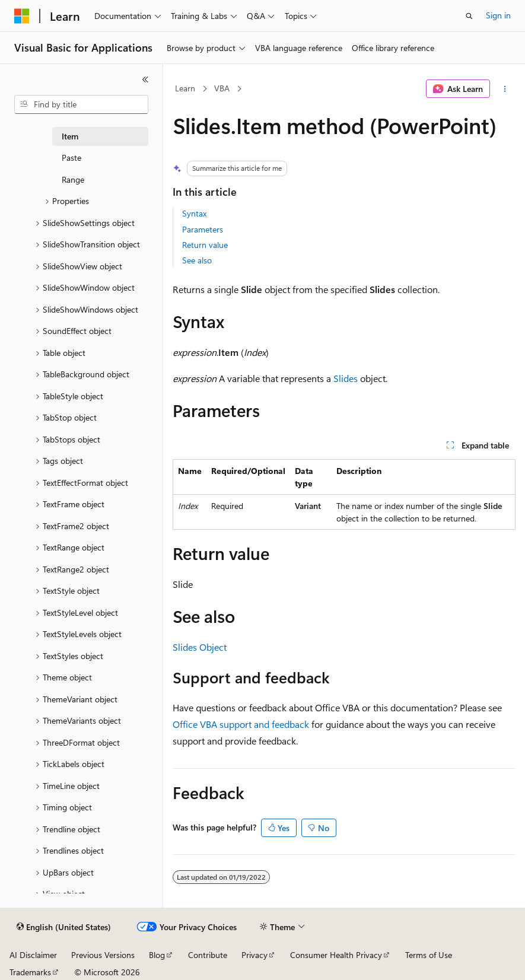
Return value (205, 245)
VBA (222, 88)
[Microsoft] (22, 16)
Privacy (254, 955)
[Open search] (469, 16)
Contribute (208, 955)
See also (197, 260)
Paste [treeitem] (71, 157)
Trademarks (30, 972)
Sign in (498, 15)
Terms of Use (429, 955)
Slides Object (200, 647)
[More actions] (505, 89)
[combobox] (81, 104)
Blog (157, 955)
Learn (185, 88)
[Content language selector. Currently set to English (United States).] (64, 927)
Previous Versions (103, 955)
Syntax (194, 213)
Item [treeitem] (70, 136)
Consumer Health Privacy (336, 955)
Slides (346, 378)
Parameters (203, 229)
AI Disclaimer (33, 955)
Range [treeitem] (73, 179)
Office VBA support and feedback (241, 724)
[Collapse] (145, 79)
